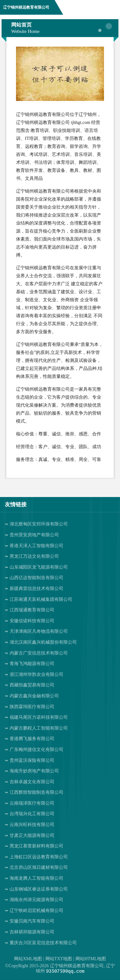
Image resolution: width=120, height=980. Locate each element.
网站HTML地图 (91, 959)
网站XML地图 (28, 959)
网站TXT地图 (59, 959)
